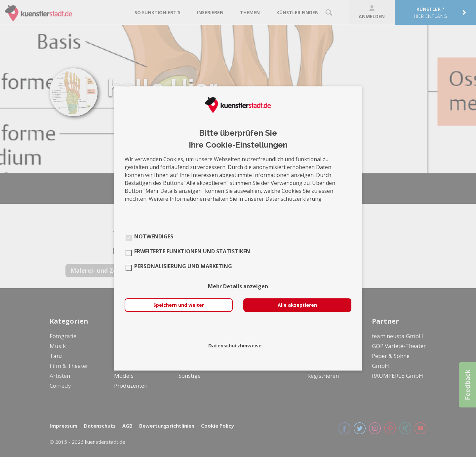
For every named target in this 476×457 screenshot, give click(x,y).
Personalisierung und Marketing (183, 266)
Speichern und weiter (179, 305)
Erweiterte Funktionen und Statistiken (192, 252)
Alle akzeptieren (297, 305)
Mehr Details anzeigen (238, 287)
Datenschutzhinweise (235, 346)
